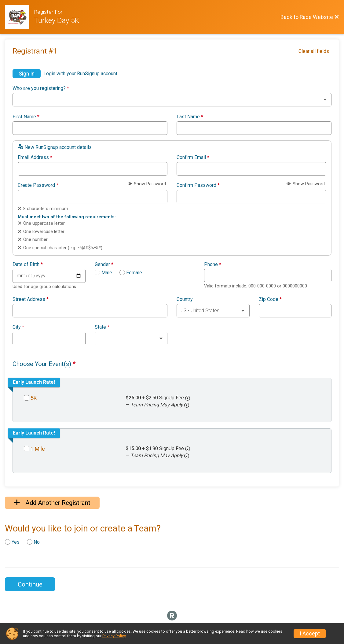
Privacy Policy (114, 636)
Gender (104, 265)
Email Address (35, 157)
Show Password (147, 184)
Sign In (27, 74)
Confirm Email (193, 157)
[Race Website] (19, 17)
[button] (187, 405)
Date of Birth (28, 265)
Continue (30, 584)
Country (185, 299)
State (102, 327)
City (18, 327)
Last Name (190, 117)
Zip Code (270, 299)
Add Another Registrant (52, 503)
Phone (213, 265)
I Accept (310, 634)
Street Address (31, 299)
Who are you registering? (41, 88)
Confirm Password (198, 185)
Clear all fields (314, 51)
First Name (26, 117)
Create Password (38, 185)
